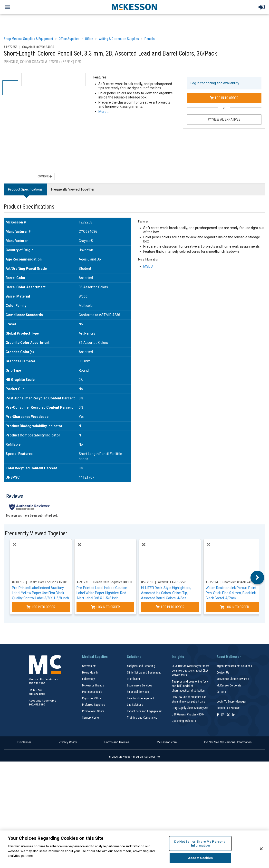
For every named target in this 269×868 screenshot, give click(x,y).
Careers (221, 692)
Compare (45, 176)
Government (89, 666)
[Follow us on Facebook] (218, 715)
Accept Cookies (200, 858)
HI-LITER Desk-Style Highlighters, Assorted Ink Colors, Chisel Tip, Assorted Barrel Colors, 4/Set (166, 593)
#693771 (83, 582)
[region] (134, 849)
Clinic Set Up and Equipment (144, 673)
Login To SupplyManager (231, 702)
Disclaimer (24, 742)
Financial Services (138, 692)
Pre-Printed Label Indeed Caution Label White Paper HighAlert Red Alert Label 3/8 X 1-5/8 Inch (102, 593)
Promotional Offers (93, 711)
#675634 (212, 582)
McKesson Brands (93, 685)
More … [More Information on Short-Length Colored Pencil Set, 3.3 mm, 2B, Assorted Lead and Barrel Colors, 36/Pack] (104, 112)
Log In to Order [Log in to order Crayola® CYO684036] (224, 98)
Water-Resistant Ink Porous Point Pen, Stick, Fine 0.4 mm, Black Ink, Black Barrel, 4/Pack (231, 593)
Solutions (134, 657)
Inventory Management (140, 698)
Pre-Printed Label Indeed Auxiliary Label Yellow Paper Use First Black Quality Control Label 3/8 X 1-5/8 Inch (40, 593)
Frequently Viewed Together (73, 189)
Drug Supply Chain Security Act (190, 708)
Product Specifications (25, 189)
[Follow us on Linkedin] (234, 715)
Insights (178, 657)
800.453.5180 (37, 705)
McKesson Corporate (229, 685)
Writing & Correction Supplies (119, 39)
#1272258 (11, 47)
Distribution (134, 679)
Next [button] (257, 578)
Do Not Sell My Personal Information (228, 742)
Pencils (150, 39)
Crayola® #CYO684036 (38, 47)
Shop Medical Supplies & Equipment (28, 39)
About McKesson (229, 657)
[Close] (261, 849)
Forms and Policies (117, 742)
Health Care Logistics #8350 (113, 582)
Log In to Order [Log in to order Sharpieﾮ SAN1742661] (235, 607)
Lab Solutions (135, 705)
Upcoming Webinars (184, 721)
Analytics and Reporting (141, 666)
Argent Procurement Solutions (234, 666)
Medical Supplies (95, 657)
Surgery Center (91, 718)
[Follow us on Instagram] (223, 715)
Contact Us (223, 673)
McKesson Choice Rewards (233, 679)
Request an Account (228, 708)
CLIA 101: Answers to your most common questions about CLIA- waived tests (190, 670)
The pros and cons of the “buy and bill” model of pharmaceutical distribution (190, 686)
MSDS (148, 266)
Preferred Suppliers (94, 705)
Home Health (90, 673)
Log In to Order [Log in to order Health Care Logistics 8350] (106, 607)
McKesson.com (167, 742)
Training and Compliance (142, 718)
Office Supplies (69, 39)
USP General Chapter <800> (188, 714)
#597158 (147, 582)
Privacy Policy (68, 742)
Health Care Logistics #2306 (48, 582)
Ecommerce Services (139, 685)
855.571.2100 (37, 683)
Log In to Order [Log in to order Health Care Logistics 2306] (41, 607)
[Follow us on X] (228, 715)
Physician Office (92, 698)
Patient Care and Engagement (145, 711)
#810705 (18, 582)
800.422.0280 (37, 694)
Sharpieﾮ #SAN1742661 (240, 582)
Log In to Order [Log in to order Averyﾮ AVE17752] (170, 607)
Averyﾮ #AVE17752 (172, 582)
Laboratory (88, 679)
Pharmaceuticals (92, 692)
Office (89, 39)
